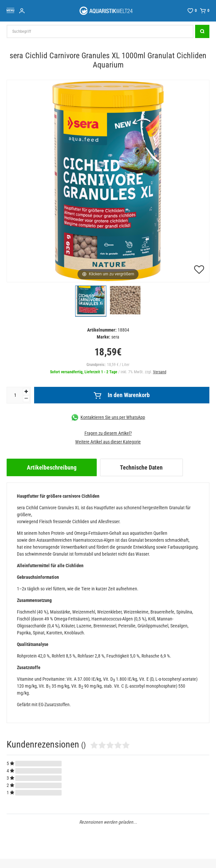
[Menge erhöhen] (26, 392)
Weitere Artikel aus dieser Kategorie (108, 442)
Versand (160, 372)
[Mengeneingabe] (15, 395)
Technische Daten (141, 467)
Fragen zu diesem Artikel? (108, 433)
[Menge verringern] (26, 399)
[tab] (52, 467)
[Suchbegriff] (100, 31)
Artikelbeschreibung (52, 467)
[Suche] (202, 31)
